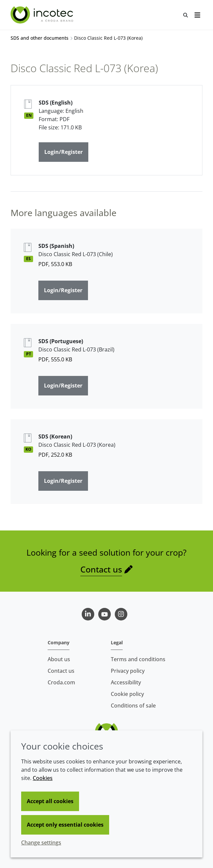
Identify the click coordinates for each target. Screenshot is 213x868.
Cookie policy (127, 694)
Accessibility (126, 682)
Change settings (41, 843)
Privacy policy (128, 671)
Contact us (101, 569)
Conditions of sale (133, 706)
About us (59, 659)
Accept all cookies (50, 801)
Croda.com (61, 682)
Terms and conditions (138, 659)
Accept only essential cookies (65, 825)
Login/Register (64, 152)
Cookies (43, 778)
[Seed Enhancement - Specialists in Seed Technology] (43, 15)
